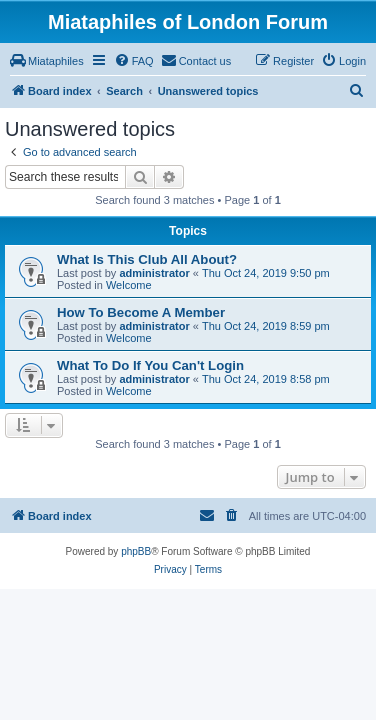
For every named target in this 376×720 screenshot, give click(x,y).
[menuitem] (47, 61)
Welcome (129, 285)
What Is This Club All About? (147, 259)
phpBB (136, 551)
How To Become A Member (141, 312)
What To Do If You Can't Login (150, 365)
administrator (154, 273)
